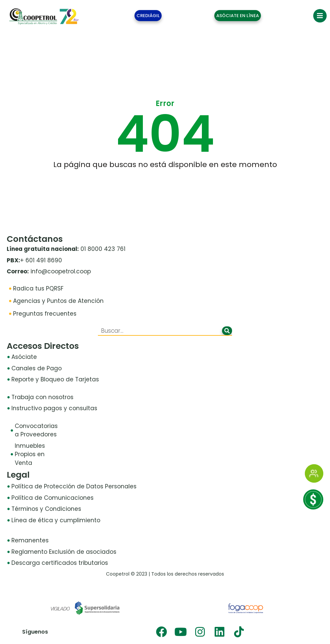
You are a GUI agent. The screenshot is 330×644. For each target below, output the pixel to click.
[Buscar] (227, 331)
